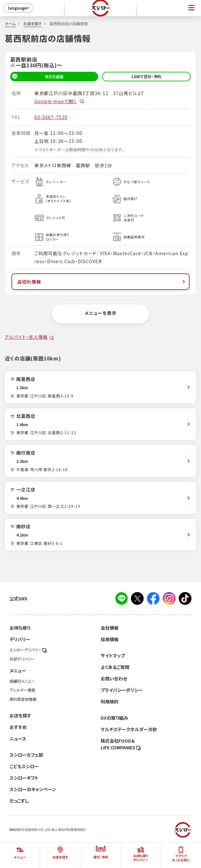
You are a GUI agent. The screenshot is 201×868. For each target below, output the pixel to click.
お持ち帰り (20, 628)
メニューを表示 (101, 313)
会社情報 (110, 628)
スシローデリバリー (28, 650)
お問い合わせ (114, 679)
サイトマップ (113, 656)
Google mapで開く (59, 101)
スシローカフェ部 (26, 755)
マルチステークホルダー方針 (129, 729)
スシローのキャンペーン (33, 789)
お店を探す (32, 24)
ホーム (10, 24)
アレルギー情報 (22, 690)
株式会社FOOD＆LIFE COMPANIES (121, 744)
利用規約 (110, 701)
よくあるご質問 (115, 667)
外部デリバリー (22, 659)
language (19, 8)
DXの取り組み (114, 718)
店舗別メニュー (22, 681)
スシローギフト (24, 778)
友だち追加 (37, 77)
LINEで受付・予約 (146, 77)
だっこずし (19, 801)
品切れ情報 (102, 282)
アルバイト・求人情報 (26, 337)
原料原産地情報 (23, 699)
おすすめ (18, 727)
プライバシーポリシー (122, 690)
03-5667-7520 (51, 117)
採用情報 (110, 639)
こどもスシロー (24, 766)
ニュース (18, 738)
